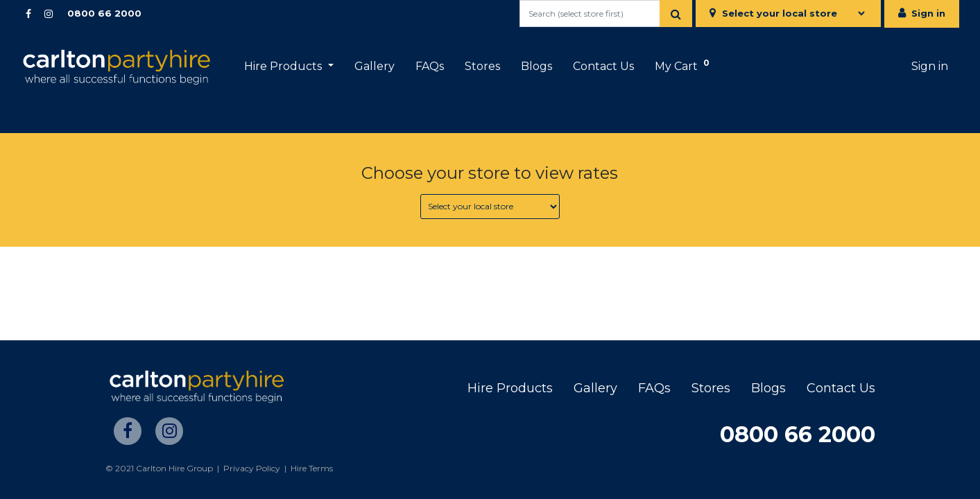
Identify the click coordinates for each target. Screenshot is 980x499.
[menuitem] (375, 67)
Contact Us (841, 388)
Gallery (595, 388)
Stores (711, 388)
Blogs (768, 388)
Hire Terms (312, 468)
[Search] (676, 14)
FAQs (654, 388)
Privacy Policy (252, 468)
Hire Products (510, 388)
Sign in (928, 13)
